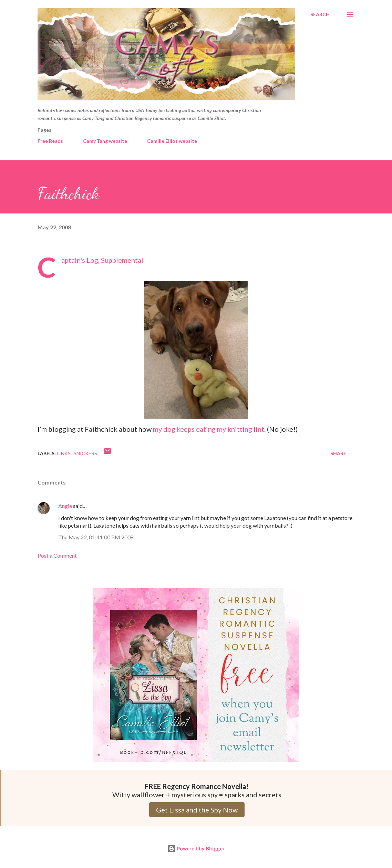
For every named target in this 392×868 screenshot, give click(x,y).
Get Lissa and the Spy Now (197, 810)
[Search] (320, 14)
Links (64, 453)
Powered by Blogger (196, 849)
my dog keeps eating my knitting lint (209, 429)
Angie (65, 506)
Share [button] (338, 453)
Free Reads (50, 141)
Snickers (85, 453)
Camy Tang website (105, 141)
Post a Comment (57, 555)
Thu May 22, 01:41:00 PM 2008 (96, 537)
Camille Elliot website (172, 141)
